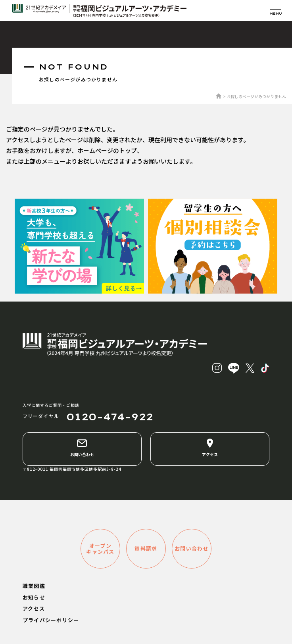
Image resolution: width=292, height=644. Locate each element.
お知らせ (34, 597)
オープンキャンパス (100, 549)
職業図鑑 (34, 586)
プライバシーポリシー (51, 620)
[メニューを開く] (276, 11)
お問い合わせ (82, 448)
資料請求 (146, 548)
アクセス (210, 448)
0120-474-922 (110, 417)
